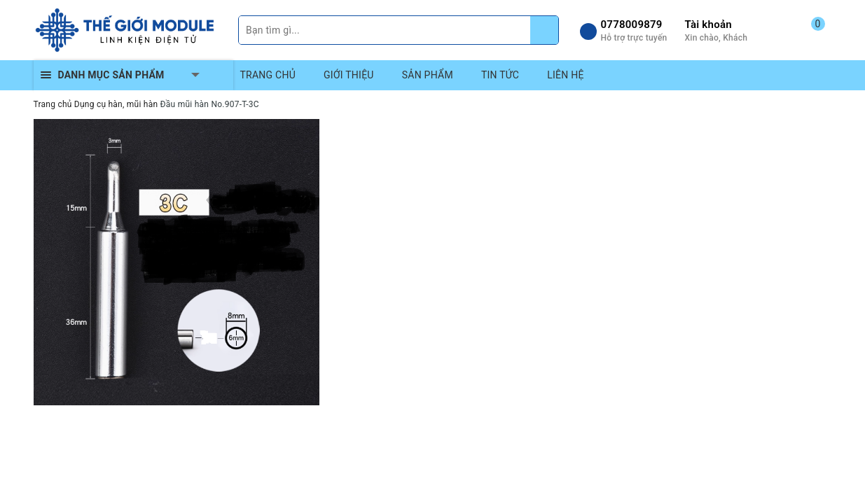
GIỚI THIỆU (349, 75)
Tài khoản (708, 24)
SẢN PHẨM (428, 75)
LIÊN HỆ (565, 75)
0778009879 (632, 24)
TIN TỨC (500, 75)
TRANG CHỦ (268, 75)
